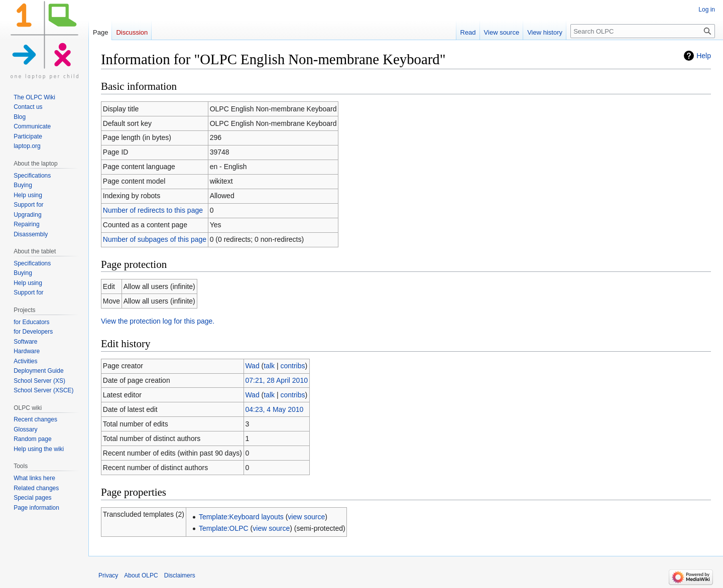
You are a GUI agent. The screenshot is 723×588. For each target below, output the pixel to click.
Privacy (108, 575)
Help (704, 56)
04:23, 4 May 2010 (274, 409)
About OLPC (141, 575)
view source (306, 517)
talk (269, 366)
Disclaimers (180, 575)
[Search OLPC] (643, 31)
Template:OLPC (224, 528)
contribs (292, 366)
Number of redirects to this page (153, 210)
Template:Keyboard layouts (241, 517)
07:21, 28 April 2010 (276, 380)
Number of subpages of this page (155, 239)
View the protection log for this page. (158, 321)
